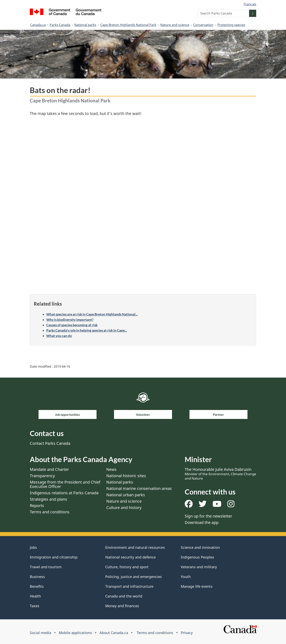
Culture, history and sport (127, 567)
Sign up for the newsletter (208, 516)
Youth (186, 577)
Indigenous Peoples (197, 557)
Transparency (42, 476)
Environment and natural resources (135, 547)
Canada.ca (38, 25)
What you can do (59, 336)
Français (250, 4)
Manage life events (197, 586)
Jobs (33, 547)
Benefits (37, 586)
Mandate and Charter (49, 469)
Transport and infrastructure (129, 586)
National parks (85, 25)
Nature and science (175, 25)
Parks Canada (60, 25)
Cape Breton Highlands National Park (128, 25)
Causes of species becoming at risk (72, 325)
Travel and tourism (46, 567)
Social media (41, 633)
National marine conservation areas (139, 488)
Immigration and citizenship (54, 557)
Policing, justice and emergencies (134, 577)
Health (35, 596)
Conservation (203, 25)
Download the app (202, 522)
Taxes (35, 606)
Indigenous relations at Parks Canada (64, 493)
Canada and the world (124, 596)
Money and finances (122, 606)
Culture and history (124, 508)
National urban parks (126, 495)
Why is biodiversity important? (70, 320)
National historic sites (126, 476)
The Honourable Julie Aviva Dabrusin (220, 474)
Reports (37, 506)
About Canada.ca (114, 633)
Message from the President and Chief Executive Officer (65, 484)
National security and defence (130, 557)
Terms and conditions (50, 512)
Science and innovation (200, 547)
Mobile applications (75, 633)
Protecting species (231, 25)
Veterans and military (199, 567)
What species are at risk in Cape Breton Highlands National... (92, 314)
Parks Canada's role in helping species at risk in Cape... (87, 330)
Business (37, 577)
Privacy (187, 633)
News (111, 469)
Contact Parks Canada (50, 443)
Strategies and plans (48, 499)
